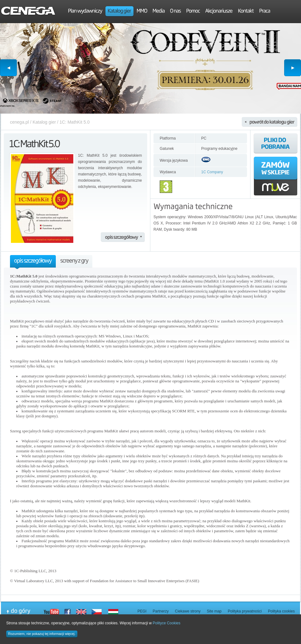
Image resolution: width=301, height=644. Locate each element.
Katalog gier (44, 122)
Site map (214, 611)
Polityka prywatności (245, 611)
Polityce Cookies (167, 623)
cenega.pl (19, 122)
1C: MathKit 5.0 (75, 122)
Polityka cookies (281, 611)
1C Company (212, 172)
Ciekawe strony (188, 611)
